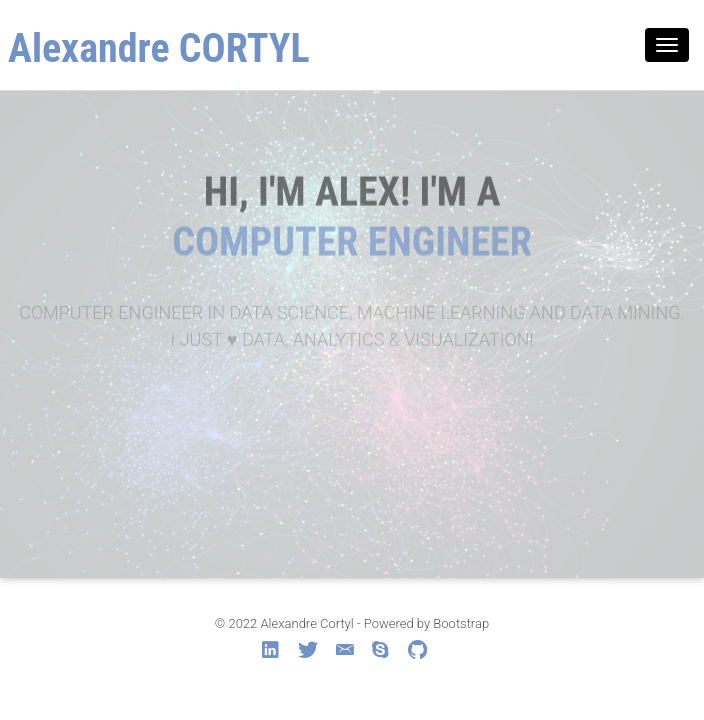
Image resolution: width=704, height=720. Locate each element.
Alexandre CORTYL (159, 49)
